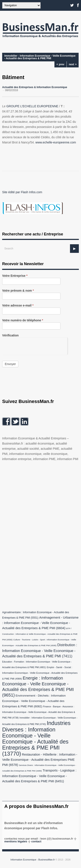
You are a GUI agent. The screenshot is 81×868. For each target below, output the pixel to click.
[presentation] (35, 346)
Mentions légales (16, 841)
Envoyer (10, 364)
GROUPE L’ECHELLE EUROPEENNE (32, 106)
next (73, 64)
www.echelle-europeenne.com (56, 142)
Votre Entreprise (15, 276)
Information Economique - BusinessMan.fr (33, 860)
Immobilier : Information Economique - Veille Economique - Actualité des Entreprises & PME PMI (40, 57)
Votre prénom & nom (18, 291)
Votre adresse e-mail (18, 306)
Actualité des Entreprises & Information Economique (35, 87)
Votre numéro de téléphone (23, 320)
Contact (36, 841)
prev (60, 64)
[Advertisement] (35, 535)
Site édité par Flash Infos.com (22, 192)
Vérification (10, 335)
